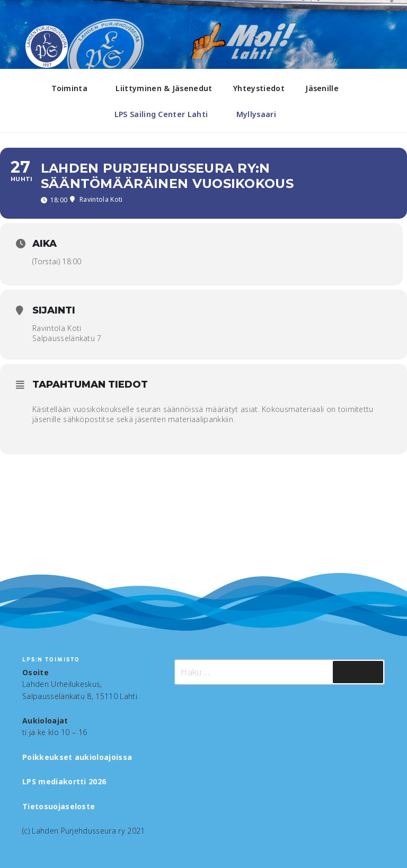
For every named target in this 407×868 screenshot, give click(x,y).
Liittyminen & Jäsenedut (164, 88)
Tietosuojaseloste (59, 806)
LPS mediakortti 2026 (64, 781)
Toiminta (74, 88)
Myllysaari (261, 114)
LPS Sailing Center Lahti (166, 114)
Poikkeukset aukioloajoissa (77, 757)
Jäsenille (327, 88)
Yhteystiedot (259, 88)
